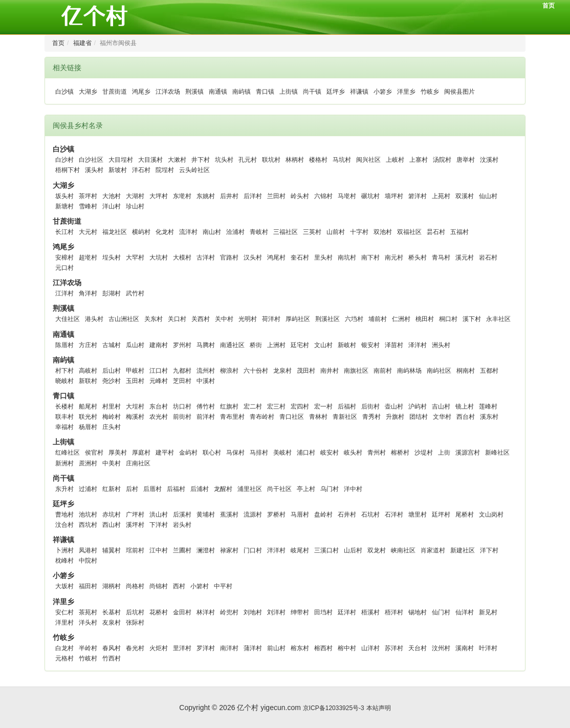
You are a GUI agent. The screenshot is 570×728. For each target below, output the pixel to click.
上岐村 (395, 160)
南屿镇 (242, 92)
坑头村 (224, 160)
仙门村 (441, 612)
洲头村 (441, 345)
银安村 (370, 345)
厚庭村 (141, 453)
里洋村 (182, 648)
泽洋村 (418, 345)
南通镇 (218, 92)
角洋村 (88, 293)
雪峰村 (88, 206)
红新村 (112, 489)
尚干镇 (312, 92)
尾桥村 (465, 515)
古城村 (112, 345)
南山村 (212, 232)
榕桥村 (400, 453)
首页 (549, 6)
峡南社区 (403, 550)
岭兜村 (229, 612)
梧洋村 (394, 612)
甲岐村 (135, 371)
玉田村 (135, 381)
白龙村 (64, 648)
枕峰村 (64, 561)
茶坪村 (88, 196)
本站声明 (379, 708)
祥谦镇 (359, 92)
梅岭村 (112, 417)
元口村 (64, 268)
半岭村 (88, 648)
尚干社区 (279, 489)
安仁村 (64, 612)
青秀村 (371, 417)
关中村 (224, 319)
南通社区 (232, 345)
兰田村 (276, 196)
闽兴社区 (368, 160)
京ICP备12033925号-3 (334, 708)
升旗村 (395, 417)
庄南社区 (138, 463)
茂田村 (306, 371)
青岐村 (259, 232)
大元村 (88, 232)
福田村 (88, 586)
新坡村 (118, 170)
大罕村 (135, 258)
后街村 (370, 406)
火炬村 (159, 648)
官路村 (229, 258)
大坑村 (159, 258)
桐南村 (466, 371)
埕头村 (112, 258)
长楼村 (64, 406)
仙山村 (488, 196)
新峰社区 (497, 453)
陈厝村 (64, 345)
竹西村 (112, 658)
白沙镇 (64, 92)
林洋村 (206, 612)
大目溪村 (150, 160)
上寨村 (419, 160)
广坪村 (135, 515)
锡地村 (418, 612)
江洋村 (64, 293)
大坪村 (159, 196)
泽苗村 (394, 345)
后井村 (229, 196)
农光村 (159, 417)
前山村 (276, 648)
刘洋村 (276, 612)
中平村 (223, 586)
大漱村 (177, 160)
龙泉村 (282, 371)
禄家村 (229, 550)
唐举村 (466, 160)
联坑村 (271, 160)
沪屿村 (418, 406)
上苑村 (441, 196)
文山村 (323, 345)
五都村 (489, 371)
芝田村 (182, 381)
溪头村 (94, 170)
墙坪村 (394, 196)
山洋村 (370, 648)
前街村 (182, 417)
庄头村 (112, 427)
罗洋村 (206, 648)
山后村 (353, 550)
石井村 (347, 515)
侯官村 (94, 453)
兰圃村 (182, 550)
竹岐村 (88, 658)
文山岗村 (491, 515)
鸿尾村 (276, 258)
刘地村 (253, 612)
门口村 (253, 550)
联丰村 (64, 417)
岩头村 (182, 525)
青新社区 (345, 417)
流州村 (206, 371)
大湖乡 (88, 92)
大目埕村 (121, 160)
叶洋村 (488, 648)
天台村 (418, 648)
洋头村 (88, 623)
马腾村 (206, 345)
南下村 (370, 258)
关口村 (177, 319)
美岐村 (282, 453)
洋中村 (353, 489)
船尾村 (88, 406)
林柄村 (295, 160)
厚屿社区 (298, 319)
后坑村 (135, 612)
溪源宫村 (468, 453)
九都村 (182, 371)
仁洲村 (401, 319)
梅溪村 (135, 417)
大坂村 (64, 586)
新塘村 (64, 206)
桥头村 (418, 258)
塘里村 (418, 515)
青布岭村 (262, 417)
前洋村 (206, 417)
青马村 (441, 258)
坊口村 (182, 406)
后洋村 (253, 196)
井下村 (201, 160)
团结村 (419, 417)
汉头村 (253, 258)
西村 (179, 586)
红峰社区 (68, 453)
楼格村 (318, 160)
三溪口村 (326, 550)
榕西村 (323, 648)
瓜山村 (135, 345)
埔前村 (378, 319)
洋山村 (112, 206)
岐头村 (353, 453)
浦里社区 (250, 489)
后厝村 (152, 489)
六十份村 (256, 371)
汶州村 (441, 648)
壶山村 (394, 406)
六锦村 (323, 196)
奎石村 (300, 258)
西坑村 (88, 525)
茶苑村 (88, 612)
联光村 (88, 417)
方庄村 (88, 345)
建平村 (165, 453)
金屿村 (188, 453)
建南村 (159, 345)
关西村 (201, 319)
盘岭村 (323, 515)
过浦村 (88, 489)
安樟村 (64, 258)
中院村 (88, 561)
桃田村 (425, 319)
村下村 (64, 371)
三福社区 (286, 232)
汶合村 (64, 525)
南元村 (394, 258)
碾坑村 (370, 196)
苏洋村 (394, 648)
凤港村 (88, 550)
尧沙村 (112, 381)
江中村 (159, 550)
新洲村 (64, 463)
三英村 (312, 232)
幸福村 (64, 427)
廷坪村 (441, 515)
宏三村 (276, 406)
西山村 (112, 525)
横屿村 (141, 232)
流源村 (253, 515)
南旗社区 (356, 371)
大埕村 (135, 406)
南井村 (330, 371)
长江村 (64, 232)
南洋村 (229, 648)
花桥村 (159, 612)
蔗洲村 (88, 463)
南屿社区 (439, 371)
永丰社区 (498, 319)
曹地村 (64, 515)
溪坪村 (135, 525)
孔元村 (248, 160)
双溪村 (465, 196)
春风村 (112, 648)
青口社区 (292, 417)
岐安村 (330, 453)
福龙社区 (115, 232)
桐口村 (448, 319)
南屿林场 (409, 371)
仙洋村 (465, 612)
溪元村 (465, 258)
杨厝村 (88, 427)
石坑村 (370, 515)
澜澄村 (206, 550)
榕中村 (347, 648)
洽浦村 (235, 232)
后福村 (347, 406)
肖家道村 (433, 550)
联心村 (212, 453)
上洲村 (276, 345)
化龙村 (165, 232)
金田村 (182, 612)
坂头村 (64, 196)
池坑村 (88, 515)
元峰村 (159, 381)
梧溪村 (370, 612)
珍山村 (135, 206)
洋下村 (489, 550)
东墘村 (182, 196)
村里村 (112, 406)
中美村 (112, 463)
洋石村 (141, 170)
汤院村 (442, 160)
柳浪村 (229, 371)
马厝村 (300, 515)
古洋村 (206, 258)
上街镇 (289, 92)
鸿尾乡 (141, 92)
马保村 (235, 453)
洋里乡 (406, 92)
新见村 (488, 612)
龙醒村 (223, 489)
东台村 (159, 406)
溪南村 (465, 648)
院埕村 (165, 170)
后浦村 (200, 489)
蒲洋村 (253, 648)
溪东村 (489, 417)
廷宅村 (300, 345)
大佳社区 (68, 319)
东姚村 (206, 196)
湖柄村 (112, 586)
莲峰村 (488, 406)
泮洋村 (276, 550)
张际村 (135, 623)
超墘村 (88, 258)
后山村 (112, 371)
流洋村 (188, 232)
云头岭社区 (194, 170)
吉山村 (441, 406)
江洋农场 (168, 92)
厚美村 (118, 453)
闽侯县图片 (459, 92)
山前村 (336, 232)
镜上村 (465, 406)
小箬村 (200, 586)
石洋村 (394, 515)
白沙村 (64, 160)
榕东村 (300, 648)
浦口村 (306, 453)
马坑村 (342, 160)
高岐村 (88, 371)
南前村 (383, 371)
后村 (132, 489)
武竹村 (135, 293)
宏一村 (323, 406)
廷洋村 (347, 612)
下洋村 (159, 525)
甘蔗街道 (115, 92)
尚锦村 (159, 586)
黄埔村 (206, 515)
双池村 (383, 232)
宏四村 (300, 406)
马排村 (259, 453)
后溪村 (182, 515)
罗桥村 (276, 515)
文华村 (442, 417)
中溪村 (206, 381)
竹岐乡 (430, 92)
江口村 (159, 371)
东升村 (64, 489)
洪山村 (159, 515)
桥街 (256, 345)
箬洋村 (418, 196)
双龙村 (377, 550)
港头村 (94, 319)
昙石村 (436, 232)
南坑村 (347, 258)
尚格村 (135, 586)
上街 (444, 453)
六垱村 (354, 319)
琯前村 (135, 550)
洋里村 (64, 623)
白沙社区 (91, 160)
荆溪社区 (327, 319)
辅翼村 (112, 550)
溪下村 (472, 319)
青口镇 (265, 92)
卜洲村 (64, 550)
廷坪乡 (336, 92)
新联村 (88, 381)
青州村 (377, 453)
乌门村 (330, 489)
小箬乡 (383, 92)
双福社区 (409, 232)
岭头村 (300, 196)
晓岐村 (64, 381)
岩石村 (488, 258)
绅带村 (300, 612)
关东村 (154, 319)
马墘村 (347, 196)
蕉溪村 (229, 515)
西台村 (466, 417)
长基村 (112, 612)
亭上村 (306, 489)
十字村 (359, 232)
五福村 (459, 232)
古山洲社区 (124, 319)
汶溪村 (489, 160)
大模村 (182, 258)
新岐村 (347, 345)
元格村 (64, 658)
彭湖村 (112, 293)
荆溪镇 (194, 92)
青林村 (318, 417)
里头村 (323, 258)
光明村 (248, 319)
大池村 (112, 196)
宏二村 (253, 406)
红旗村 (229, 406)
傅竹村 (206, 406)
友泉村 (112, 623)
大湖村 (135, 196)
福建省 (82, 43)
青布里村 (232, 417)
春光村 (135, 648)
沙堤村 (424, 453)
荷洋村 (271, 319)
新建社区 (463, 550)
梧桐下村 (68, 170)
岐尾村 (300, 550)
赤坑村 (112, 515)
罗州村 (182, 345)
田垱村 (323, 612)
